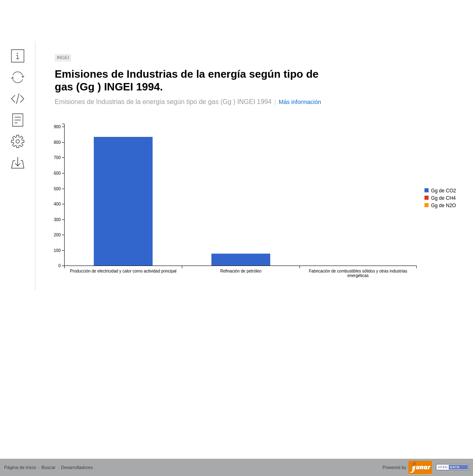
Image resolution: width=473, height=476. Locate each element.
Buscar (49, 467)
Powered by (395, 467)
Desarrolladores (77, 467)
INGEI (63, 58)
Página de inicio (20, 467)
